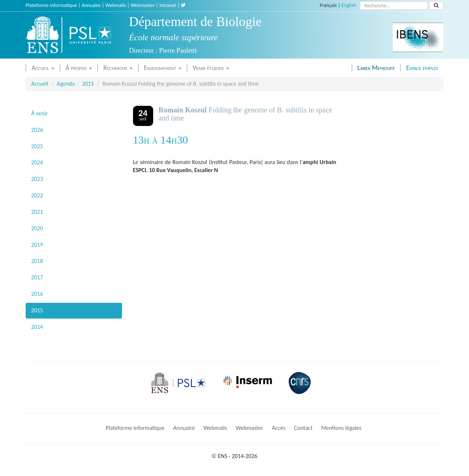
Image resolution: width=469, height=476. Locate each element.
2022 (37, 195)
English (349, 5)
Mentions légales (341, 428)
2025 (37, 146)
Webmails (116, 5)
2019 (37, 245)
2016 (37, 294)
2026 (37, 130)
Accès (279, 428)
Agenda (66, 84)
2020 (37, 228)
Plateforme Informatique (51, 5)
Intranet (168, 5)
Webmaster (143, 5)
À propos (79, 68)
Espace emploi (422, 68)
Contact (303, 428)
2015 (88, 84)
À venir (40, 113)
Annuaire (91, 5)
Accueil (43, 68)
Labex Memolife (376, 68)
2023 (37, 179)
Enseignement (163, 68)
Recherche (118, 68)
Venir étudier (211, 68)
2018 (37, 261)
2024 (37, 162)
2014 (37, 327)
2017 (37, 277)
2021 (37, 212)
